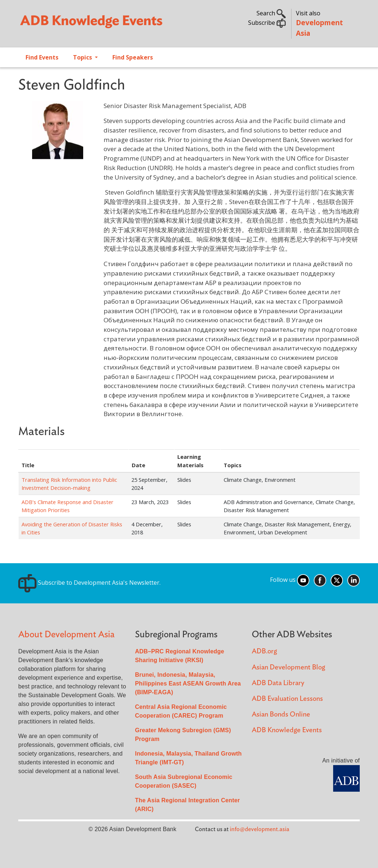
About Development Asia (66, 635)
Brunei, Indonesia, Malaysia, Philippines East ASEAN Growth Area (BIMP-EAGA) (188, 683)
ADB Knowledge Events (287, 730)
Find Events (42, 57)
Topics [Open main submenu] (83, 57)
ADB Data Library (278, 683)
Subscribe (267, 23)
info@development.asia (260, 829)
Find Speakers (133, 57)
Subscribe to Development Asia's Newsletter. (89, 583)
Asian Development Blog (288, 667)
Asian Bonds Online (281, 715)
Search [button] (271, 13)
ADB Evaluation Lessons (287, 699)
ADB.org (264, 651)
